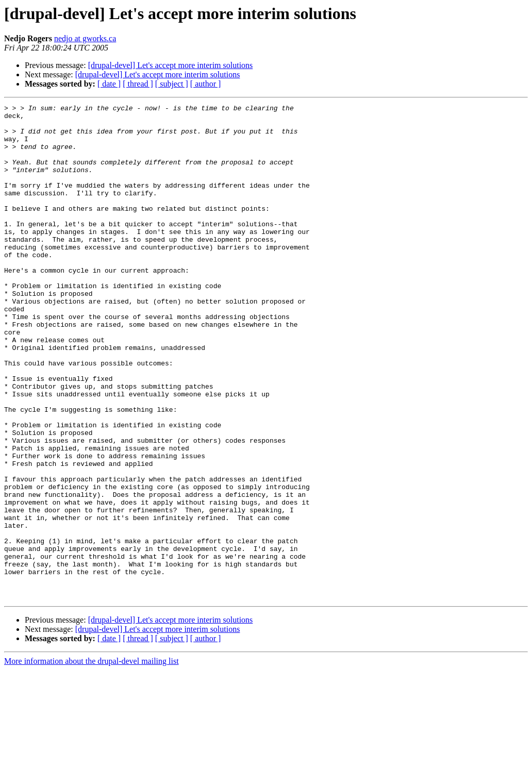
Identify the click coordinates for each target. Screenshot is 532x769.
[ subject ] (172, 84)
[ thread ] (138, 84)
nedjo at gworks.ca (85, 38)
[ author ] (206, 84)
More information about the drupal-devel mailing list (92, 760)
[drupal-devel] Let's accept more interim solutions (171, 65)
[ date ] (109, 84)
